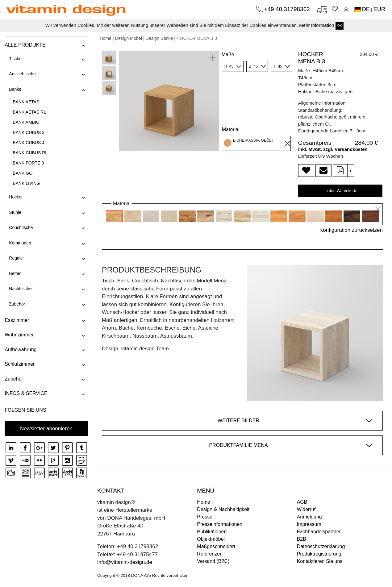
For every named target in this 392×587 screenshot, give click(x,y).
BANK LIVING (26, 183)
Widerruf (306, 509)
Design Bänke (159, 38)
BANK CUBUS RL (30, 153)
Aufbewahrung (21, 350)
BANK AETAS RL (29, 112)
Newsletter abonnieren (46, 429)
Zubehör (17, 304)
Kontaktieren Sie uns (320, 561)
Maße (228, 54)
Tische (15, 59)
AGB (302, 502)
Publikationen (212, 532)
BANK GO (23, 173)
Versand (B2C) (213, 561)
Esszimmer (17, 320)
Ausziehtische (22, 74)
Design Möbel (129, 38)
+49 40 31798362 (288, 9)
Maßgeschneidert (216, 546)
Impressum (309, 524)
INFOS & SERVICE (26, 393)
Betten (15, 273)
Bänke (15, 89)
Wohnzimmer (19, 335)
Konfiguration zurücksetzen (351, 230)
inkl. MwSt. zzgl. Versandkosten (333, 149)
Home (106, 38)
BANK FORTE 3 (28, 163)
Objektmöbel (211, 539)
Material (231, 129)
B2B (302, 539)
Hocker (16, 197)
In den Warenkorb (340, 191)
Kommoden (20, 243)
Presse (205, 517)
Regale (16, 258)
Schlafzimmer (20, 364)
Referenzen (210, 554)
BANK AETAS (26, 102)
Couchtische (21, 227)
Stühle (15, 212)
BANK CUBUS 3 (29, 132)
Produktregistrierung (319, 554)
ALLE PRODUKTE (25, 45)
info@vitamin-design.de (125, 562)
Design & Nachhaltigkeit (223, 509)
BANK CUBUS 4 (29, 143)
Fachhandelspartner (319, 532)
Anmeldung (309, 517)
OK (340, 26)
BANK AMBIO (26, 122)
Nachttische (20, 289)
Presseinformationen (220, 524)
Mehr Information (317, 25)
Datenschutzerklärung (321, 546)
